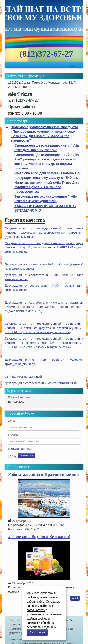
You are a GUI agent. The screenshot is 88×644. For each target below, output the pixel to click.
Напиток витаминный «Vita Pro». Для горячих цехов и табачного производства (47, 187)
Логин (12, 421)
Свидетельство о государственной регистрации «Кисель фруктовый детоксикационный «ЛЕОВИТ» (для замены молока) (44, 233)
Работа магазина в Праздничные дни (44, 474)
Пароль (13, 435)
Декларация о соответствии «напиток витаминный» (41, 383)
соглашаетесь (36, 610)
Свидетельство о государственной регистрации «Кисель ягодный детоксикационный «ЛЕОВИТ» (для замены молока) (44, 247)
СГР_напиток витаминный (23, 377)
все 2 (75, 598)
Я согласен (37, 632)
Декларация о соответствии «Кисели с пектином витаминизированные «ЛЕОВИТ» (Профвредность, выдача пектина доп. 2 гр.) (44, 307)
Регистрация (27, 456)
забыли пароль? (20, 449)
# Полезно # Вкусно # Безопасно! (39, 537)
